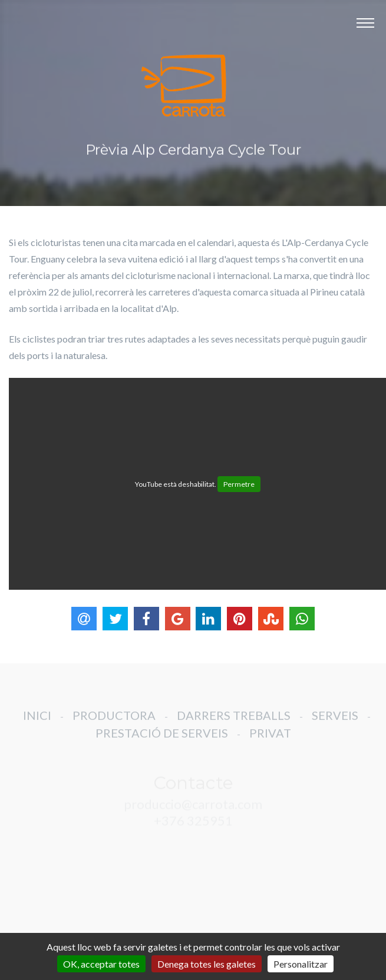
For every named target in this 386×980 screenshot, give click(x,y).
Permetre (239, 484)
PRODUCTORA (114, 722)
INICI (37, 722)
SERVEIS (335, 722)
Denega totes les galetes (207, 964)
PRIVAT (270, 739)
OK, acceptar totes (101, 964)
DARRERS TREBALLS (234, 722)
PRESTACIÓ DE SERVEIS (162, 739)
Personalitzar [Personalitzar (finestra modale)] (301, 964)
